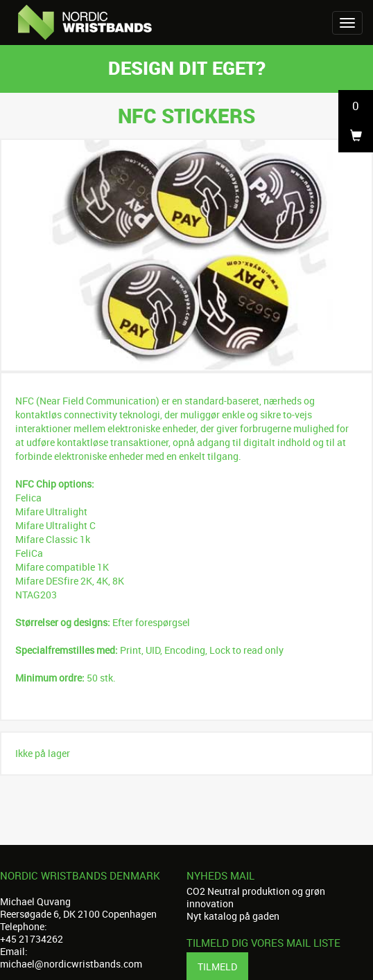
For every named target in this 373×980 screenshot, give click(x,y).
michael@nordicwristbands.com (71, 964)
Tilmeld (217, 966)
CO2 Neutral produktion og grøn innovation (256, 897)
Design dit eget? (187, 68)
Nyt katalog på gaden (233, 916)
